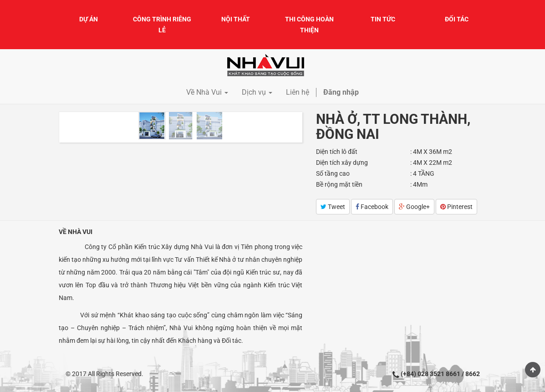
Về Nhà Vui (76, 232)
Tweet (333, 207)
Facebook (372, 207)
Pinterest (456, 207)
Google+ (414, 207)
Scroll (533, 370)
